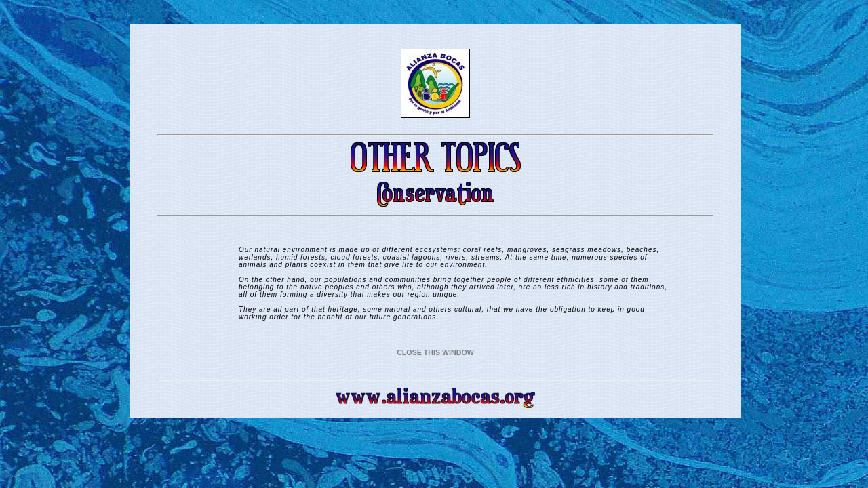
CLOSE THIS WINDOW (435, 352)
